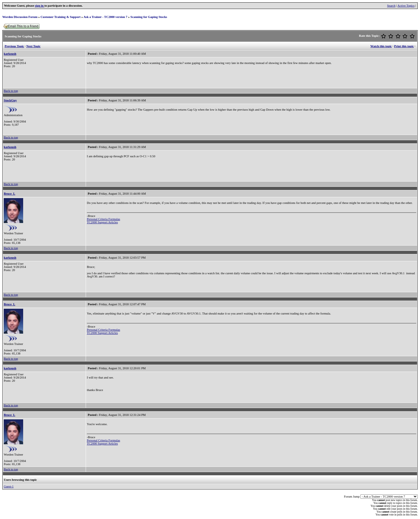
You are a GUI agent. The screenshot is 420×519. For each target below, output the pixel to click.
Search (391, 6)
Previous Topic (14, 46)
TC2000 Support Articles (102, 222)
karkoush (10, 54)
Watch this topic (381, 46)
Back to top (11, 91)
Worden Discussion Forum (20, 17)
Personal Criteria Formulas (103, 219)
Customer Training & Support (60, 17)
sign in (40, 6)
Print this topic (404, 46)
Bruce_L (10, 194)
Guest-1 (9, 486)
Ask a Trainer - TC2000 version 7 (105, 17)
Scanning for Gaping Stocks (149, 17)
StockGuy (10, 100)
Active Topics (406, 6)
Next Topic (33, 46)
